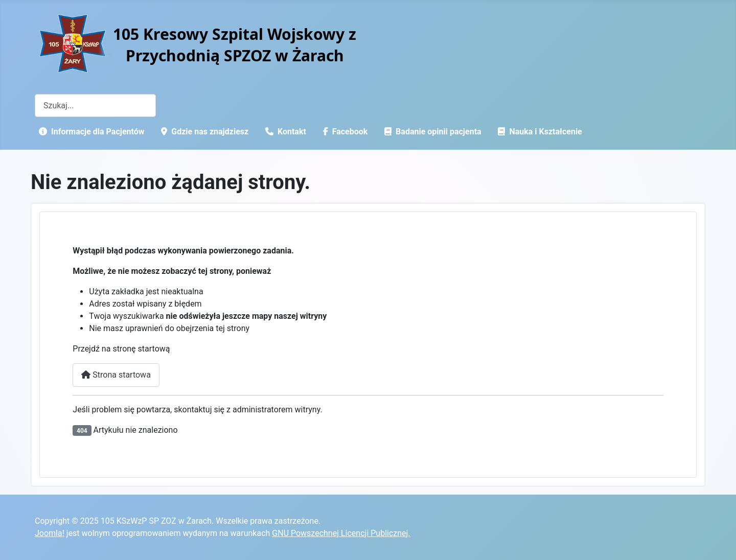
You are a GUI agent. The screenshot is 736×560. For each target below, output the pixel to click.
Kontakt (284, 132)
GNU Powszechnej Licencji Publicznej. (341, 533)
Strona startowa (116, 375)
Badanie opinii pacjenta (431, 132)
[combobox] (95, 106)
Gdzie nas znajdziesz (203, 132)
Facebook (343, 132)
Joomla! (50, 533)
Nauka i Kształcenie (538, 132)
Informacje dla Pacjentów (89, 132)
